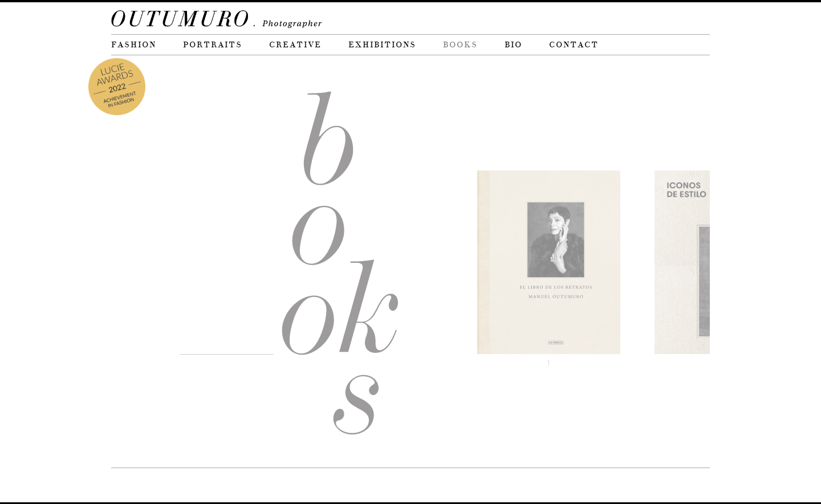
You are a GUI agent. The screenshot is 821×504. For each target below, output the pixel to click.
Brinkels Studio (180, 485)
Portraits (213, 45)
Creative (295, 45)
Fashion (134, 45)
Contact (574, 45)
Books (460, 45)
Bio (513, 45)
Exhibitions (382, 45)
